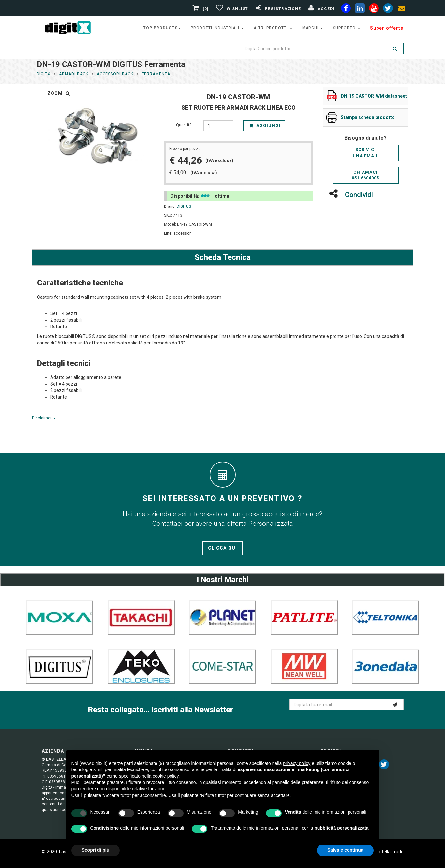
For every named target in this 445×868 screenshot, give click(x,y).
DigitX (44, 74)
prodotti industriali (217, 28)
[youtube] (374, 9)
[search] (395, 49)
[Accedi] (320, 9)
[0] (201, 9)
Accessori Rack (115, 74)
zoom (59, 93)
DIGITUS (184, 206)
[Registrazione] (277, 9)
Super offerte (387, 28)
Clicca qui (222, 548)
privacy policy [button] (297, 763)
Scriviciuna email (366, 153)
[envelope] (402, 9)
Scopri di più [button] (96, 850)
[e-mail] (395, 705)
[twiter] (388, 9)
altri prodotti (273, 28)
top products (162, 28)
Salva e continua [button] (345, 850)
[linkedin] (360, 9)
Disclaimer (44, 418)
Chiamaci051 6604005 (365, 175)
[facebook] (346, 9)
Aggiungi (265, 125)
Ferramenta (156, 74)
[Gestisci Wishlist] (231, 9)
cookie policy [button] (165, 776)
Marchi (313, 28)
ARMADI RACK (74, 74)
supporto (347, 28)
